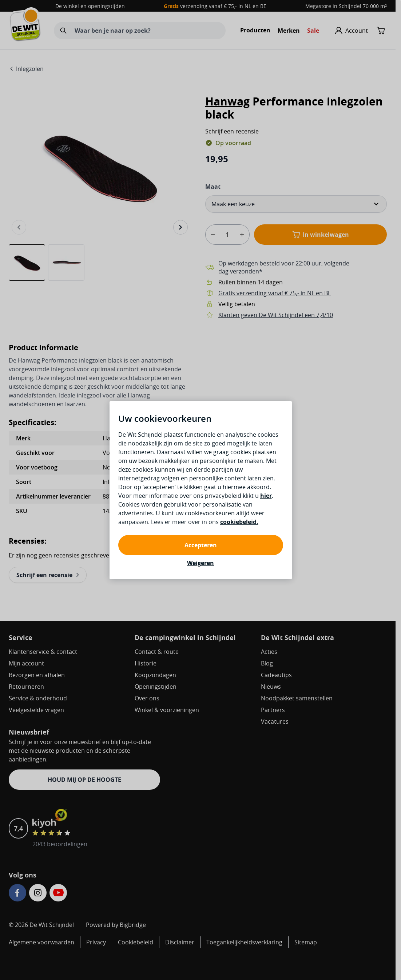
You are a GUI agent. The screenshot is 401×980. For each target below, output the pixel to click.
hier (266, 496)
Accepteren (201, 545)
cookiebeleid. (239, 522)
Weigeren (200, 563)
